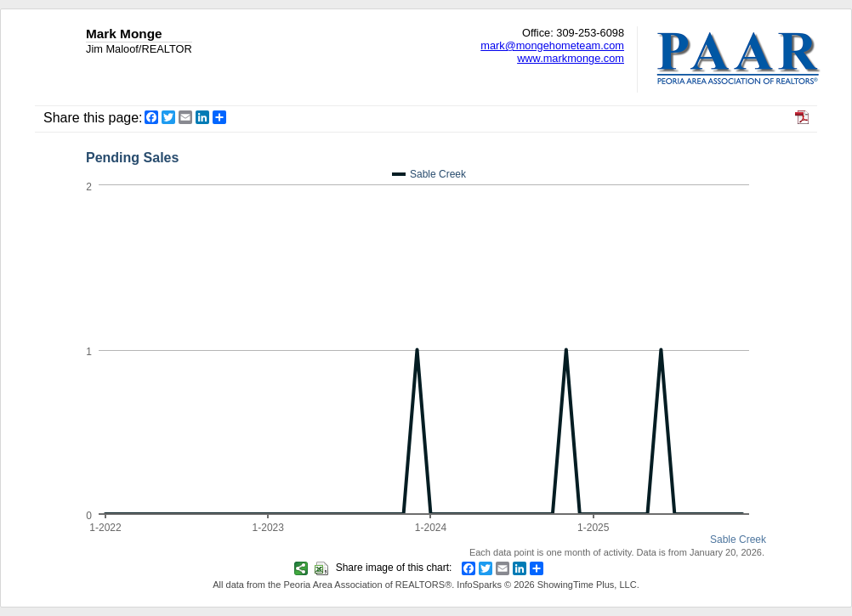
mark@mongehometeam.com (552, 45)
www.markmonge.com (571, 58)
